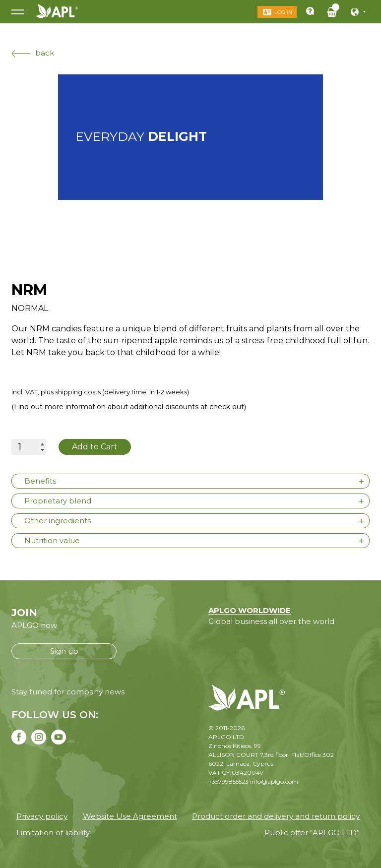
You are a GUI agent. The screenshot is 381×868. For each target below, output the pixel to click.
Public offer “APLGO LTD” (312, 833)
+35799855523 (228, 781)
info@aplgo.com (274, 781)
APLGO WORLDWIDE (250, 610)
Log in (283, 12)
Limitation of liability (53, 833)
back (33, 53)
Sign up (64, 651)
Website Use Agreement (130, 816)
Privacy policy (42, 816)
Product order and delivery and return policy (276, 816)
